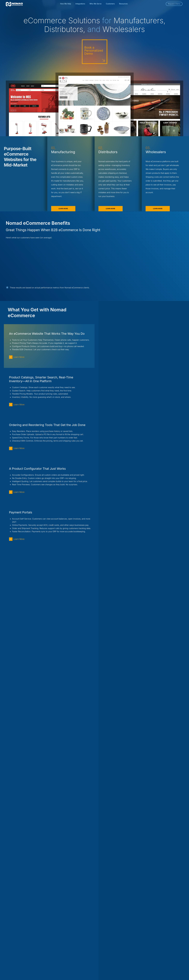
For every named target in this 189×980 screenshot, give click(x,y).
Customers (110, 4)
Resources (123, 4)
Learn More (63, 210)
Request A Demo (174, 4)
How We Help (66, 4)
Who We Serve (95, 4)
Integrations (80, 4)
